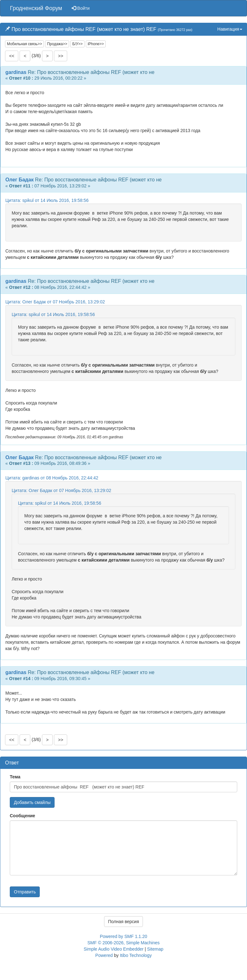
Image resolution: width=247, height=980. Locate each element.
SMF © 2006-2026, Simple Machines (123, 943)
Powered (104, 955)
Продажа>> (57, 44)
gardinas (16, 72)
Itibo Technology (136, 955)
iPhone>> (96, 44)
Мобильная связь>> (24, 44)
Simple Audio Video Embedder (114, 949)
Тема (15, 777)
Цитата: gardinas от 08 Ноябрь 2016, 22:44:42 (52, 478)
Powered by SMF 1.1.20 (123, 936)
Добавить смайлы (32, 802)
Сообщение (22, 816)
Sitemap (155, 949)
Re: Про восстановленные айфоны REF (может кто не (91, 72)
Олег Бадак (20, 180)
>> (61, 56)
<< (12, 56)
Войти (81, 8)
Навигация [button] (230, 29)
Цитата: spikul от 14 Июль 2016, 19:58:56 (47, 200)
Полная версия (124, 922)
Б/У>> (77, 44)
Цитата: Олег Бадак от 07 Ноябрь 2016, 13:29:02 (55, 302)
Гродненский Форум (36, 8)
